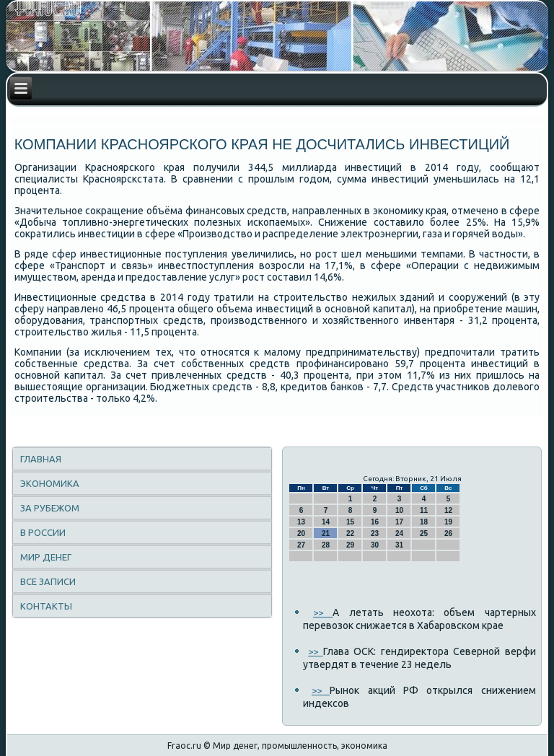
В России (43, 532)
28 (326, 545)
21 (326, 533)
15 (350, 522)
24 (399, 533)
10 (399, 510)
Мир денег (46, 557)
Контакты (46, 606)
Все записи (48, 581)
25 (424, 533)
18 (424, 522)
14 (326, 522)
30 (375, 545)
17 (399, 522)
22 (350, 533)
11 (424, 510)
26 (448, 533)
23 (375, 533)
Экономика (50, 483)
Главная (41, 459)
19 (448, 522)
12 (448, 510)
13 (301, 522)
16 (375, 522)
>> (323, 612)
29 (350, 545)
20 (301, 533)
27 (301, 545)
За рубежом (50, 508)
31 (399, 545)
